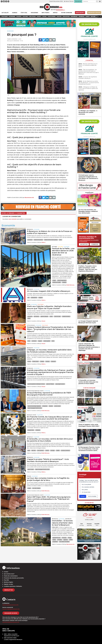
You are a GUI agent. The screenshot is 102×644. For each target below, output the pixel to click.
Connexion (95, 244)
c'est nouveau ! (40, 450)
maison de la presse (38, 240)
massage (53, 450)
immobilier (60, 540)
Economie (10, 31)
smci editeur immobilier (64, 542)
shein (29, 318)
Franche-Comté (32, 415)
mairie (51, 316)
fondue (29, 361)
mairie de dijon (57, 316)
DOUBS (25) (30, 368)
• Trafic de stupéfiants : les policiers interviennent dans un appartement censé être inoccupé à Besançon (89, 72)
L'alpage (42, 361)
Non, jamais (85, 490)
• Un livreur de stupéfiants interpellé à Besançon (88, 78)
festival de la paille (57, 282)
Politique (41, 304)
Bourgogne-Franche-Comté (35, 391)
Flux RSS (6, 580)
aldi (28, 298)
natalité (58, 450)
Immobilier (68, 519)
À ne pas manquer (89, 388)
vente (60, 240)
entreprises (45, 406)
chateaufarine (34, 298)
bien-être (34, 450)
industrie (51, 406)
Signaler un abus (8, 584)
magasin (41, 298)
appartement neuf (56, 538)
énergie (70, 538)
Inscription (84, 244)
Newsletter (9, 590)
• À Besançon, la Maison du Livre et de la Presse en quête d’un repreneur (88, 88)
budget (54, 280)
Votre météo (89, 503)
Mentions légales (8, 582)
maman (47, 450)
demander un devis (11, 613)
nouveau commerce (65, 450)
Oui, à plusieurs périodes (88, 487)
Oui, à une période (86, 484)
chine (29, 341)
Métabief (55, 247)
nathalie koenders (66, 316)
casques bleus (31, 430)
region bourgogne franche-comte (35, 408)
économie (64, 538)
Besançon (30, 229)
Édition (53, 10)
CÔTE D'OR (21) (31, 325)
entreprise (38, 430)
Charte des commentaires (11, 576)
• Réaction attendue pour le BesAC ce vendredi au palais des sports (88, 65)
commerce (30, 240)
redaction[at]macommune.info (10, 605)
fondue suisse (35, 361)
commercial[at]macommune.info (11, 609)
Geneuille (30, 437)
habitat (54, 540)
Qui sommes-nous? (9, 574)
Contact (6, 572)
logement (66, 540)
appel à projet (31, 469)
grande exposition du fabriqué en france (36, 384)
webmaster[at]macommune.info (11, 622)
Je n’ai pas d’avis (86, 492)
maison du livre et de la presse (51, 240)
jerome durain (57, 406)
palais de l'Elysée (50, 384)
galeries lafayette (44, 316)
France (29, 476)
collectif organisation (62, 280)
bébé (29, 450)
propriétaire (55, 542)
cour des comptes (36, 488)
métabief (64, 282)
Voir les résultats (92, 496)
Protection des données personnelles (14, 578)
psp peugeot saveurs (60, 384)
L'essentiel (89, 60)
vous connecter (13, 219)
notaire (71, 540)
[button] (97, 1)
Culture (60, 247)
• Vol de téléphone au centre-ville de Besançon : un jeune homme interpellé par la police (89, 83)
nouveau (47, 361)
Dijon (29, 304)
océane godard (47, 341)
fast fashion (36, 316)
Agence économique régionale (34, 406)
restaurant (53, 361)
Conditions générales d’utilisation (13, 586)
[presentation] (64, 92)
